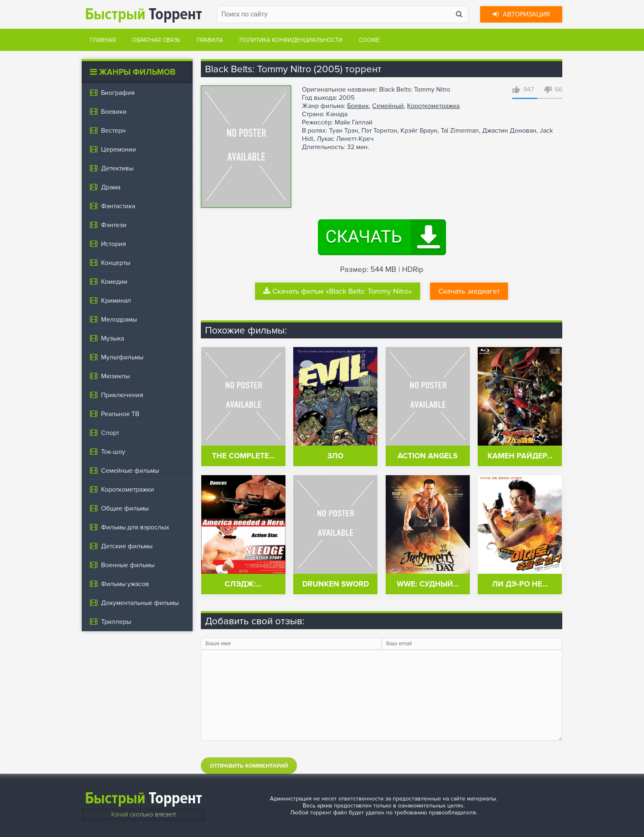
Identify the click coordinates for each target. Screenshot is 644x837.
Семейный (388, 106)
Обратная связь (156, 40)
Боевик (358, 106)
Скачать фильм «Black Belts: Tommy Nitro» (338, 291)
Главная (103, 40)
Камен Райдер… (520, 456)
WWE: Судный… (428, 584)
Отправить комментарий (249, 766)
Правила (210, 40)
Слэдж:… (243, 584)
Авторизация (521, 14)
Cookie (369, 40)
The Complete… (243, 456)
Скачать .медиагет (469, 291)
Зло (335, 456)
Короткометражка (433, 106)
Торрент (144, 14)
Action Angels (428, 456)
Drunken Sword (336, 584)
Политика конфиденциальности (291, 40)
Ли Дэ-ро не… (520, 584)
